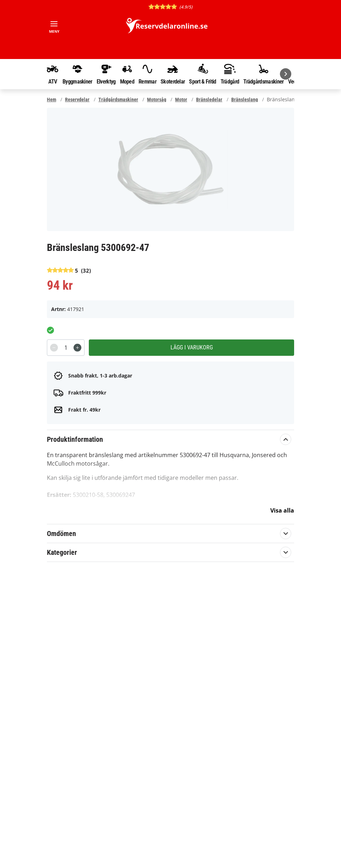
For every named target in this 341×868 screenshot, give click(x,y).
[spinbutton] (66, 348)
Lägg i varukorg (192, 347)
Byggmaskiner (77, 74)
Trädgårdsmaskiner (263, 74)
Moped (127, 74)
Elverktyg (106, 74)
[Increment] (77, 348)
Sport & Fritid (202, 74)
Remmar (147, 74)
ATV (53, 74)
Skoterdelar (173, 74)
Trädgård (230, 74)
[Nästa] (286, 74)
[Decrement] (54, 348)
